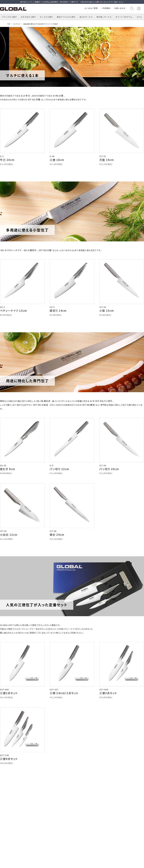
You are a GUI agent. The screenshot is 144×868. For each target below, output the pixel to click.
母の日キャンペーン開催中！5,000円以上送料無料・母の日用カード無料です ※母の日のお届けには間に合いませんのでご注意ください (72, 2)
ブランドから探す (9, 17)
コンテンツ (17, 24)
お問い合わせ (120, 8)
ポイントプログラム (124, 17)
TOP (9, 24)
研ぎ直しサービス (104, 17)
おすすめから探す (28, 17)
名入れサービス (86, 17)
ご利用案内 (106, 8)
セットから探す (46, 17)
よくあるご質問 (91, 8)
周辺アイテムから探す (66, 17)
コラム (139, 17)
